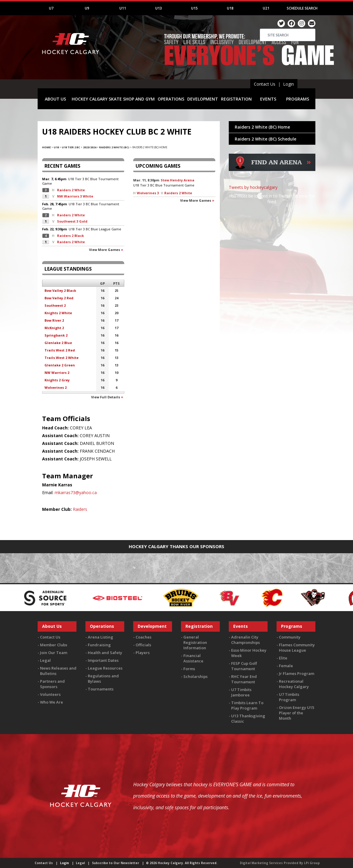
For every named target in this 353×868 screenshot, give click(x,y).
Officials (143, 645)
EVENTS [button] (268, 99)
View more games (105, 250)
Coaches (143, 637)
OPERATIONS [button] (171, 99)
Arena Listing (100, 637)
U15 (194, 8)
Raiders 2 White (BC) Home (262, 127)
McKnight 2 (54, 328)
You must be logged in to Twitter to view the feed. (272, 199)
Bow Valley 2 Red (59, 298)
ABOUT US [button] (55, 99)
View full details (106, 397)
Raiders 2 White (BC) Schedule (265, 139)
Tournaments (101, 689)
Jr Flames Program (297, 673)
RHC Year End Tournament (244, 679)
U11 (123, 8)
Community (290, 637)
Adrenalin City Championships (245, 640)
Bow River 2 (54, 320)
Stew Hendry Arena (178, 180)
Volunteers (50, 694)
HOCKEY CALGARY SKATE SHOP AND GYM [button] (113, 99)
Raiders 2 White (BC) (114, 147)
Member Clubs (54, 645)
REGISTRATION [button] (236, 99)
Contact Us (265, 84)
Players (143, 653)
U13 (159, 8)
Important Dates (103, 660)
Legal (45, 660)
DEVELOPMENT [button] (203, 99)
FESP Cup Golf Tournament (244, 666)
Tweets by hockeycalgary (253, 187)
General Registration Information (195, 642)
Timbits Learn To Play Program (247, 705)
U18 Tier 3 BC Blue (83, 179)
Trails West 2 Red (60, 350)
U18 (230, 8)
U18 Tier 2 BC (71, 147)
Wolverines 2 (56, 387)
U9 (87, 8)
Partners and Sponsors (52, 684)
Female (286, 666)
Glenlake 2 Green (60, 365)
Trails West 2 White (62, 358)
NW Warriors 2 (57, 373)
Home (46, 147)
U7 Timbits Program (289, 697)
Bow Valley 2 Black (60, 290)
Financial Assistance (193, 658)
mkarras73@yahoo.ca (76, 492)
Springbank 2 (56, 335)
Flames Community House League (297, 647)
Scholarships (195, 676)
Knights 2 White (58, 313)
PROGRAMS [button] (298, 99)
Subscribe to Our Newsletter (116, 863)
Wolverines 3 (148, 193)
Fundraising (99, 645)
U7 (51, 8)
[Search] (288, 35)
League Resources (105, 668)
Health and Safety (105, 653)
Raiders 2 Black (70, 236)
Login (288, 84)
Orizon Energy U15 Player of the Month (297, 713)
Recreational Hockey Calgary (294, 684)
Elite (283, 658)
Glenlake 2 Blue (58, 343)
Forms (189, 669)
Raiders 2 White (71, 190)
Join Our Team (54, 653)
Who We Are (52, 702)
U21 (266, 8)
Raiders (80, 509)
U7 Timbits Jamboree (241, 692)
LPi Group (312, 863)
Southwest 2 (55, 305)
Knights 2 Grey (57, 380)
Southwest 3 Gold (72, 221)
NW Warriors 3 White (75, 196)
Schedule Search (302, 8)
